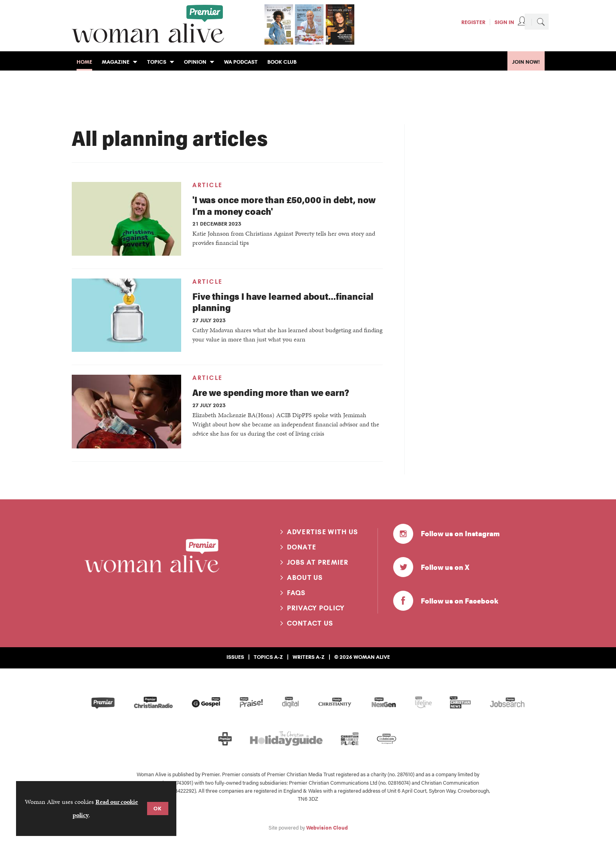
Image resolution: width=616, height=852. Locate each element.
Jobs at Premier (318, 562)
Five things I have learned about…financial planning (283, 302)
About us (305, 577)
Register (473, 22)
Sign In (504, 22)
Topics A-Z (268, 657)
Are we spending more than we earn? (271, 392)
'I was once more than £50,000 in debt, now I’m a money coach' (284, 205)
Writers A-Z (309, 657)
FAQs (296, 593)
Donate (302, 547)
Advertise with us (323, 532)
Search (541, 22)
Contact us (310, 623)
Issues (235, 657)
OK (158, 808)
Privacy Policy (316, 608)
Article (208, 185)
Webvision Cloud (327, 828)
